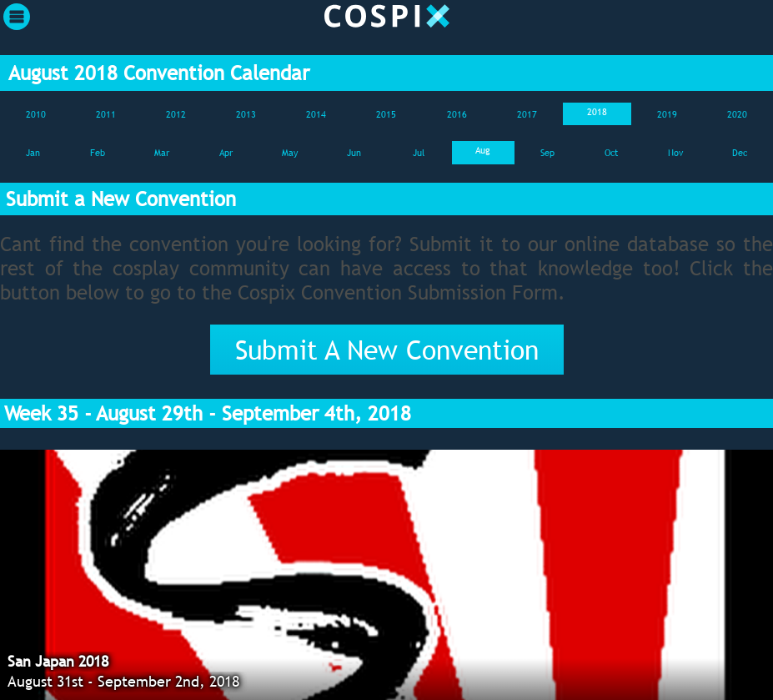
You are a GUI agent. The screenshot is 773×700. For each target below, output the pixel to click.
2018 (597, 112)
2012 (176, 114)
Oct (611, 153)
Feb (98, 153)
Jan (33, 153)
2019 (667, 114)
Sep (547, 153)
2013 (246, 114)
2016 (457, 114)
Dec (740, 153)
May (290, 153)
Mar (162, 153)
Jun (354, 153)
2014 (316, 114)
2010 (36, 114)
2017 (527, 114)
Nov (675, 153)
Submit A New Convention (387, 350)
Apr (226, 153)
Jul (419, 153)
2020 (737, 114)
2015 (386, 114)
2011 (106, 114)
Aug (483, 150)
